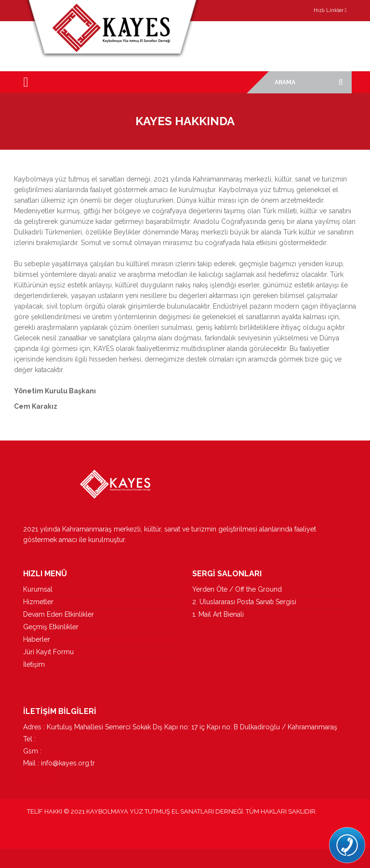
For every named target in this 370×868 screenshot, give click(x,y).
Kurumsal (38, 589)
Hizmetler (38, 602)
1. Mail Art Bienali (218, 614)
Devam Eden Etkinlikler (59, 614)
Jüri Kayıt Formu (48, 652)
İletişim (34, 664)
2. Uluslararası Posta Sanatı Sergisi (244, 602)
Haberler (37, 639)
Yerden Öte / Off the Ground (237, 589)
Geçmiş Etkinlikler (51, 627)
